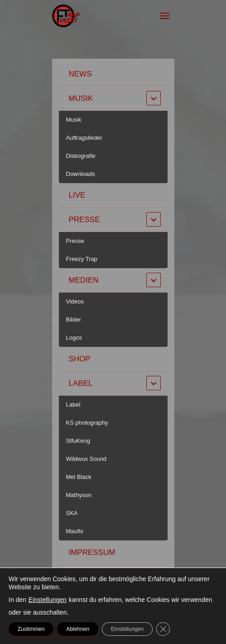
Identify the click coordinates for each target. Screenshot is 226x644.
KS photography (87, 423)
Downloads (81, 174)
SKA (72, 513)
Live (77, 195)
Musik (81, 98)
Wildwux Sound (87, 459)
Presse (84, 220)
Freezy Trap (82, 259)
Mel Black (79, 477)
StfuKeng (78, 441)
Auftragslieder (84, 138)
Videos (75, 301)
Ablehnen (78, 629)
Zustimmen (31, 629)
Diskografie (81, 156)
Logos (74, 338)
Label (81, 383)
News (80, 74)
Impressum (92, 552)
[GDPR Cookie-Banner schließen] (163, 629)
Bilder (74, 320)
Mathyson (79, 495)
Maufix (75, 531)
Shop (80, 359)
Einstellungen (48, 600)
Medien (84, 280)
